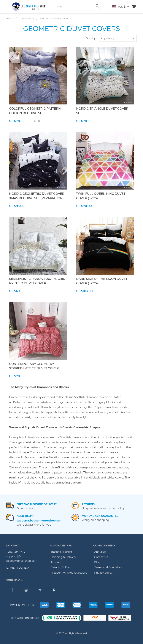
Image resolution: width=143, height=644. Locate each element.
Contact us (101, 557)
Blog (97, 562)
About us (100, 552)
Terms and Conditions (108, 567)
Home (10, 18)
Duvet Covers (26, 18)
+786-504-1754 (16, 552)
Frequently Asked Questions (69, 573)
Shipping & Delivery (63, 557)
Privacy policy (103, 573)
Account (56, 562)
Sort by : (91, 38)
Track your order (61, 552)
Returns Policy (60, 567)
